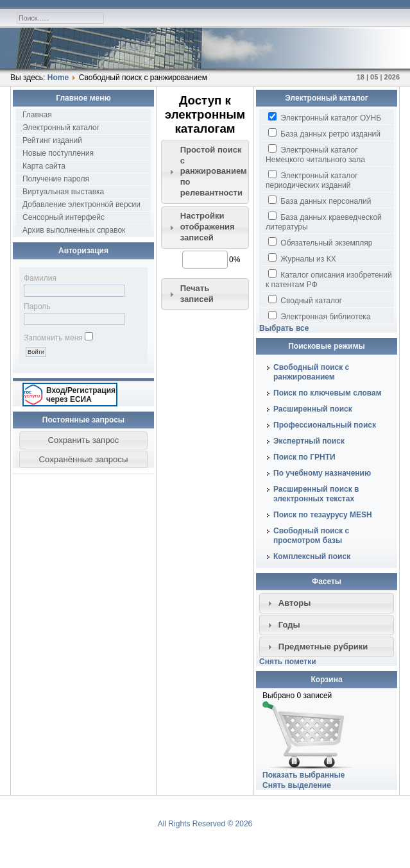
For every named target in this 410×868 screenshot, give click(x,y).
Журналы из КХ (302, 258)
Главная (37, 115)
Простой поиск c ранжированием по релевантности (214, 171)
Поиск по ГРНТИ (304, 457)
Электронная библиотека (319, 316)
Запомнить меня (53, 338)
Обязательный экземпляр (320, 242)
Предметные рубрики (323, 647)
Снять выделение (297, 785)
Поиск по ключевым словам (328, 393)
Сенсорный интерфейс (64, 217)
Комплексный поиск (312, 556)
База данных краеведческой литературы (324, 221)
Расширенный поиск (313, 409)
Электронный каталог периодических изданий (312, 180)
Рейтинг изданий (52, 140)
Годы (289, 625)
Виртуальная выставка (63, 192)
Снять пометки (288, 662)
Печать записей (197, 294)
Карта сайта (44, 166)
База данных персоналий (320, 201)
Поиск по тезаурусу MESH (323, 515)
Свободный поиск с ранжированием (311, 372)
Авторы (295, 603)
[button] (83, 440)
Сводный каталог (305, 300)
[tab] (205, 172)
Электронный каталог (61, 128)
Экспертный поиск (309, 441)
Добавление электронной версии (81, 204)
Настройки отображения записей (208, 227)
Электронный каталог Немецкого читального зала (315, 154)
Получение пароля (56, 179)
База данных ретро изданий (324, 133)
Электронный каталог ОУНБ (325, 117)
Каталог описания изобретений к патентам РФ (329, 279)
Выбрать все (284, 328)
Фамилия (40, 278)
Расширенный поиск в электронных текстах (316, 494)
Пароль (37, 306)
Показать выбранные (303, 775)
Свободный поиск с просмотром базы (311, 536)
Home (58, 78)
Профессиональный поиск (325, 425)
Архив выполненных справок (74, 230)
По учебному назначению (322, 473)
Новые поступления (58, 153)
